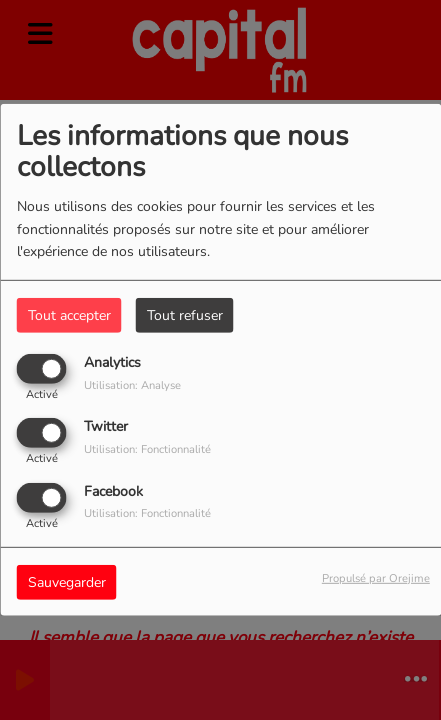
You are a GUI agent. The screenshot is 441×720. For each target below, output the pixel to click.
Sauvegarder (67, 581)
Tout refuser (185, 315)
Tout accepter (69, 315)
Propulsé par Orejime (376, 577)
